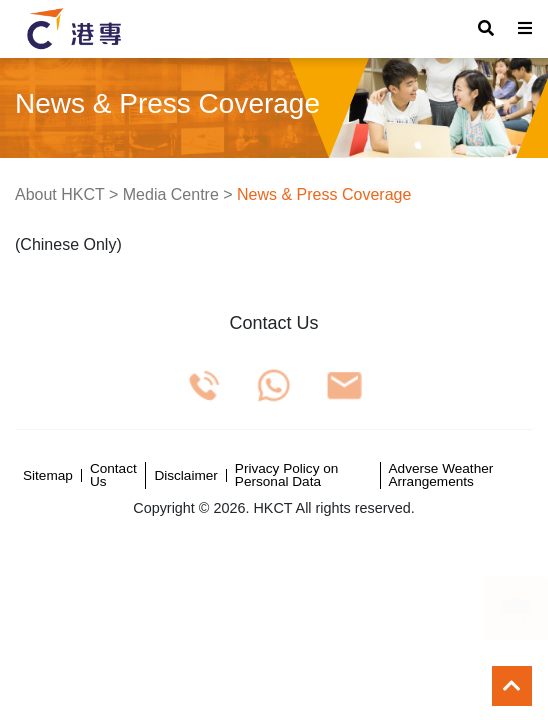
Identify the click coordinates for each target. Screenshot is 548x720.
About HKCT (60, 194)
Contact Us (113, 475)
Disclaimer (185, 476)
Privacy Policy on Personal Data (287, 475)
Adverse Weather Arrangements (441, 475)
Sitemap (48, 476)
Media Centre (171, 194)
